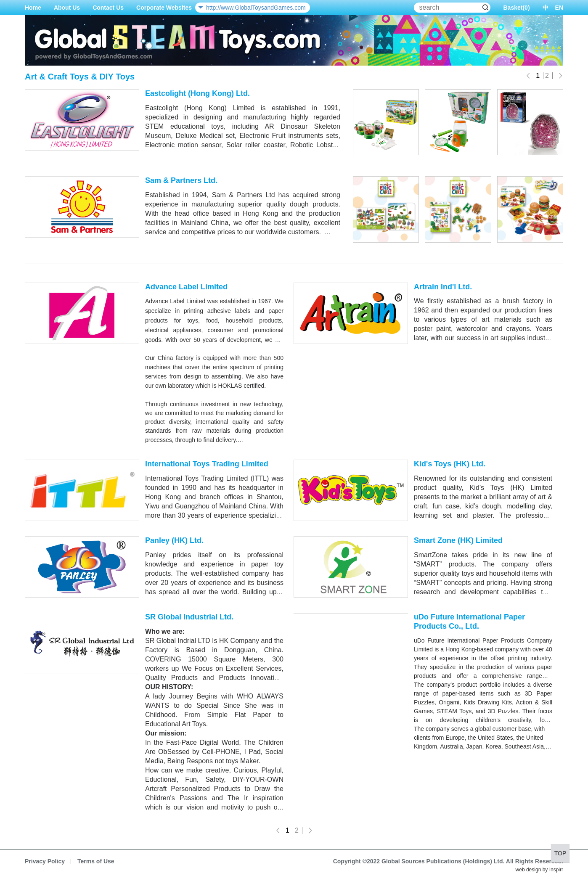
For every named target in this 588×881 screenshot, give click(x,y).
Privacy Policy (45, 861)
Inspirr (556, 870)
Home (33, 8)
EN (559, 8)
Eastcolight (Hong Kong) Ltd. (197, 93)
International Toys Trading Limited (207, 464)
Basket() (516, 8)
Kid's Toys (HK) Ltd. (450, 464)
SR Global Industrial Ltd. (189, 617)
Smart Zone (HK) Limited (458, 540)
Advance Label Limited (186, 287)
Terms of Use (96, 861)
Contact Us (108, 8)
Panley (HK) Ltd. (174, 540)
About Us (67, 8)
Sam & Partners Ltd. (181, 180)
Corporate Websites (164, 8)
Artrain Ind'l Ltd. (443, 287)
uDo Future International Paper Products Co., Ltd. (469, 622)
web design (528, 870)
